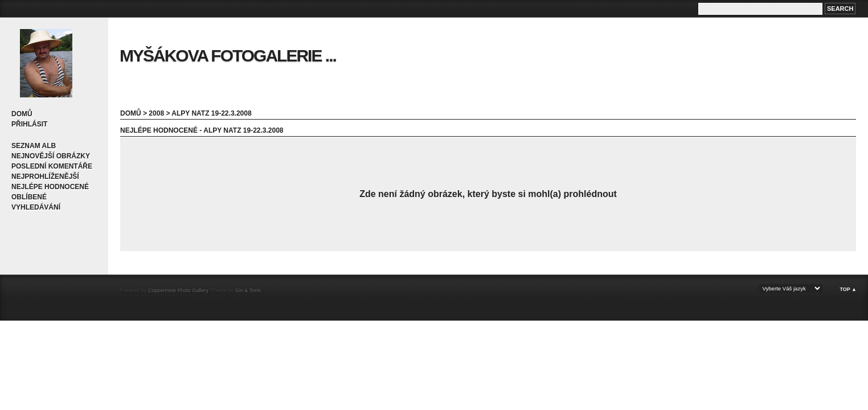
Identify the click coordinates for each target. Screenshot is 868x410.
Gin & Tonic (248, 290)
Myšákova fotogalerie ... (228, 56)
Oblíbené (29, 197)
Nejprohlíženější (45, 177)
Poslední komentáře (52, 166)
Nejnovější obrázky (51, 156)
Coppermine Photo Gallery (178, 290)
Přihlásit (29, 124)
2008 (156, 113)
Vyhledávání (36, 207)
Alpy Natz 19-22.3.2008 (211, 113)
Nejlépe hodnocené (50, 187)
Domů (22, 114)
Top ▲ (848, 289)
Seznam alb (34, 146)
